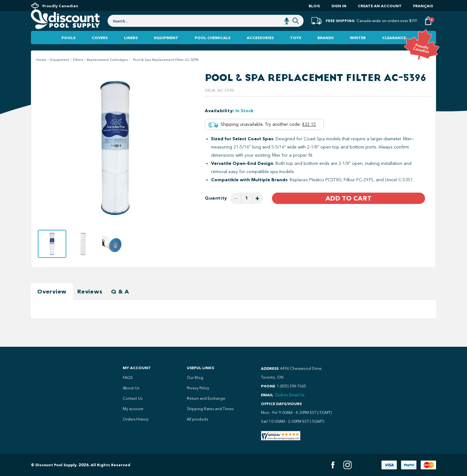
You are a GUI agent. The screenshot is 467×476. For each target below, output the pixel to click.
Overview (52, 304)
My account (133, 409)
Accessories (260, 50)
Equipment (166, 50)
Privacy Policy (198, 388)
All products (197, 419)
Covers (100, 50)
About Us (131, 388)
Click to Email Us (290, 395)
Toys (296, 50)
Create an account (380, 6)
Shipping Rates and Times (210, 409)
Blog (314, 6)
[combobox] (206, 29)
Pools (68, 50)
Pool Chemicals (213, 50)
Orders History (136, 419)
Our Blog (195, 378)
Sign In (339, 6)
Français (423, 6)
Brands (325, 50)
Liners (131, 50)
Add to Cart (349, 211)
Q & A (120, 304)
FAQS (128, 378)
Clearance (394, 50)
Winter (358, 50)
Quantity (216, 211)
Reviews (90, 304)
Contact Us (133, 398)
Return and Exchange (206, 398)
